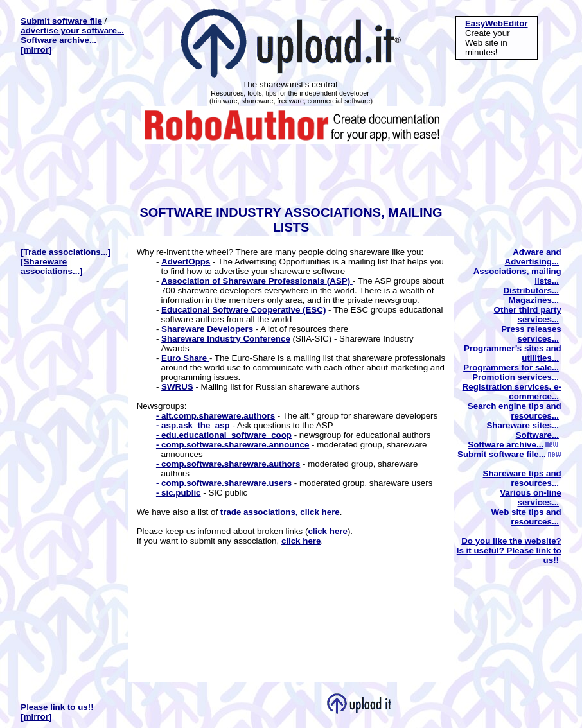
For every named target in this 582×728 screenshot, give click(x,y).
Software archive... (58, 40)
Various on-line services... (531, 498)
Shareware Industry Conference (226, 339)
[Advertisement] (288, 173)
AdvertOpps (186, 262)
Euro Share (185, 358)
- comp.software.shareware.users (224, 483)
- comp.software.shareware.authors (228, 464)
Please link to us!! (57, 707)
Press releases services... (531, 334)
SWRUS (177, 387)
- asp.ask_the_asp (193, 425)
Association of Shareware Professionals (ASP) (257, 281)
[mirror (35, 50)
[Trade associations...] (66, 252)
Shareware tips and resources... (522, 478)
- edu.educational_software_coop (224, 435)
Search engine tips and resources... (515, 411)
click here (328, 531)
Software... (537, 435)
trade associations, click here (280, 512)
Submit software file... (509, 454)
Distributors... (531, 290)
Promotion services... (516, 377)
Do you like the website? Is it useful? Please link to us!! (509, 550)
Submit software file (61, 21)
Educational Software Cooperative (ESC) (243, 310)
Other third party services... (528, 315)
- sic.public (179, 493)
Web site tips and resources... (526, 517)
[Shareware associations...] (51, 266)
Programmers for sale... (511, 368)
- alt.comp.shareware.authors (216, 416)
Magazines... (534, 300)
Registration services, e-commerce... (512, 392)
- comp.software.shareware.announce (233, 445)
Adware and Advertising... (533, 257)
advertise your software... (72, 30)
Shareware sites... (523, 425)
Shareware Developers (207, 329)
